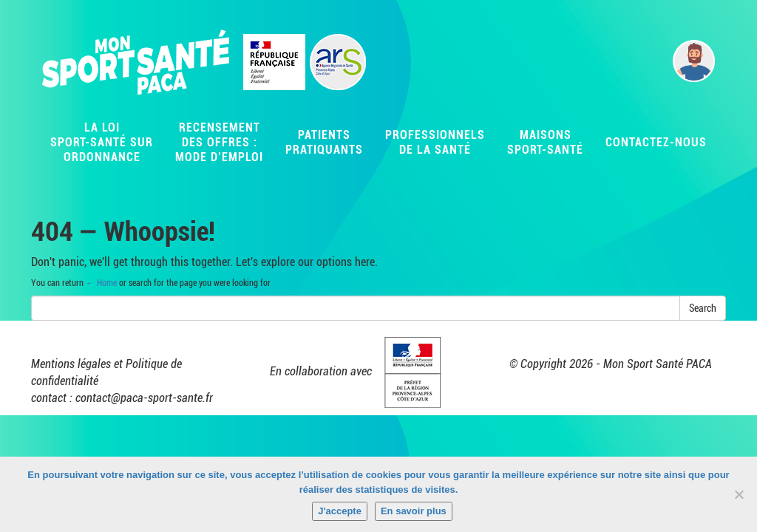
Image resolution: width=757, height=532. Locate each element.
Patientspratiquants (324, 142)
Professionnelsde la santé (435, 142)
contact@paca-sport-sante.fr (144, 398)
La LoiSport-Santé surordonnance (102, 142)
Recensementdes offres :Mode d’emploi (219, 142)
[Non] (739, 494)
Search (703, 308)
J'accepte (340, 511)
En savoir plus (414, 511)
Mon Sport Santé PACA (658, 364)
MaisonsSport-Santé (545, 142)
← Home (101, 283)
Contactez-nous (656, 142)
